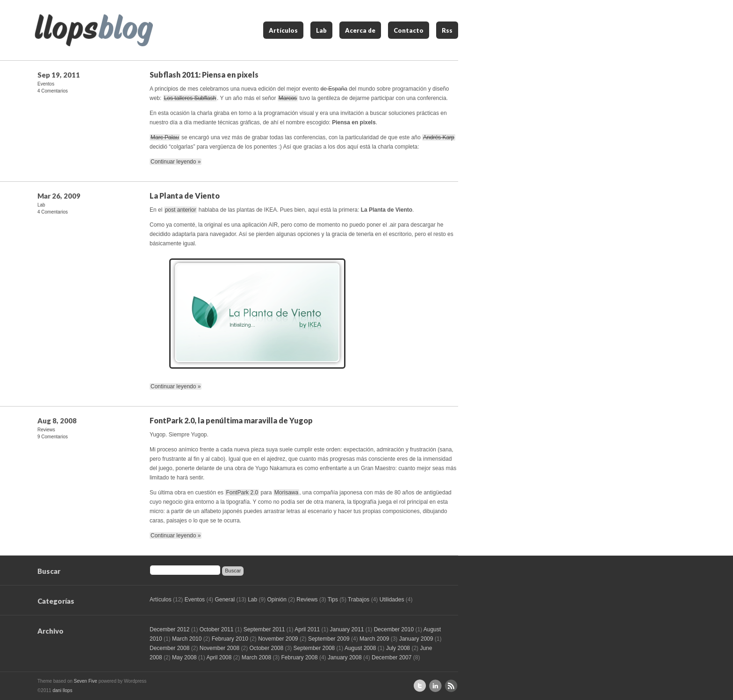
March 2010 (187, 639)
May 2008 (184, 657)
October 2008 (266, 648)
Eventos (46, 84)
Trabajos (359, 600)
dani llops (62, 690)
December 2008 (169, 648)
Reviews (46, 430)
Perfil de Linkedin (435, 686)
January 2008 (345, 657)
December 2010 (394, 629)
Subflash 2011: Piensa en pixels (204, 75)
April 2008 (219, 657)
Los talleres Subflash (190, 98)
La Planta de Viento (185, 196)
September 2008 (314, 648)
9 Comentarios (53, 437)
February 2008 (300, 657)
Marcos (288, 98)
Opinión (277, 600)
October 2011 (217, 629)
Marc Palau (165, 137)
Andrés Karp (439, 137)
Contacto (409, 30)
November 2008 (219, 648)
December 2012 (169, 629)
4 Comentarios (53, 91)
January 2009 (416, 639)
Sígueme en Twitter (420, 686)
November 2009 (278, 639)
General (225, 600)
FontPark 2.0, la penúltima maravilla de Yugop (231, 420)
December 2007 (392, 657)
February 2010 (230, 639)
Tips (333, 600)
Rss (447, 30)
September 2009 (329, 639)
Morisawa (286, 493)
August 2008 (360, 648)
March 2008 (256, 657)
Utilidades (392, 600)
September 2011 (264, 629)
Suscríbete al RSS (451, 686)
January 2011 (347, 629)
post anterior (181, 210)
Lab (321, 30)
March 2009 (374, 639)
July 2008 (398, 648)
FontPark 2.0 (242, 493)
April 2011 (307, 629)
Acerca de (360, 30)
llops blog (94, 30)
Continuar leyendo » (176, 162)
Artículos (283, 30)
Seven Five (86, 681)
